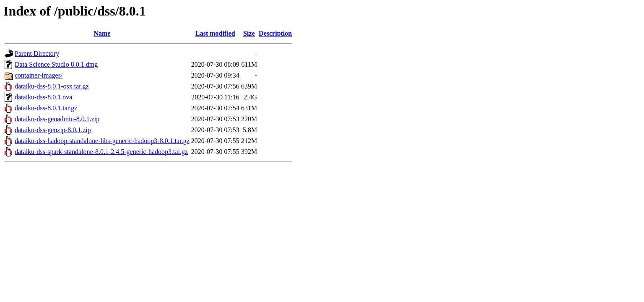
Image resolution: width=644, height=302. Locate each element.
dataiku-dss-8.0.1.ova (43, 97)
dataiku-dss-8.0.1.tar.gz (46, 108)
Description (275, 33)
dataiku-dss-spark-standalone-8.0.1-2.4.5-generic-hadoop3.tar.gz (101, 152)
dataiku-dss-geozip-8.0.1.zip (53, 130)
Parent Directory (37, 53)
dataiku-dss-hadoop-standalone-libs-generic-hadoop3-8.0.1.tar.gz (102, 141)
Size (249, 33)
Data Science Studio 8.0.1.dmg (56, 64)
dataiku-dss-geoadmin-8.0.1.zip (57, 119)
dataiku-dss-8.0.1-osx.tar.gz (52, 86)
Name (102, 33)
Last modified (215, 33)
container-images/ (39, 75)
